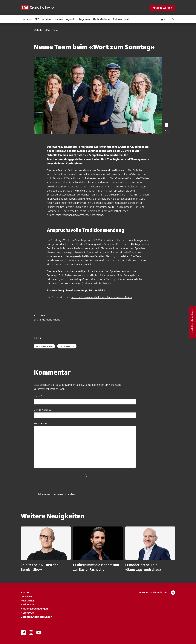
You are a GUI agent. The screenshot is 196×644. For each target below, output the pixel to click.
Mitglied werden (162, 8)
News (55, 30)
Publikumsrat (121, 19)
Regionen (84, 19)
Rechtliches (28, 601)
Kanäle (59, 19)
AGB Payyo (27, 613)
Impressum (27, 596)
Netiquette (27, 604)
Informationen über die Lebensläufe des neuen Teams (102, 297)
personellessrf (67, 346)
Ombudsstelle (101, 19)
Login (164, 19)
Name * (38, 396)
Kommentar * (41, 423)
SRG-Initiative (43, 19)
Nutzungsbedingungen (34, 609)
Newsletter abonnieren (157, 593)
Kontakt (26, 592)
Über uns (26, 19)
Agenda (71, 19)
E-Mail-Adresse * (43, 410)
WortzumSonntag (44, 346)
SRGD (48, 30)
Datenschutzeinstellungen (36, 617)
